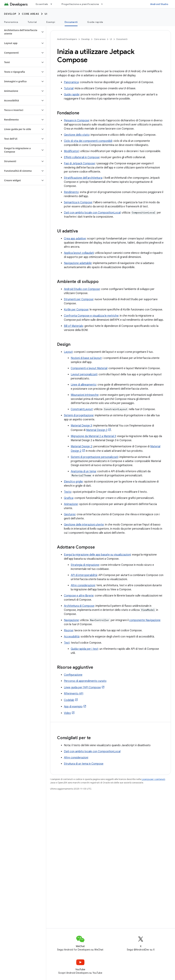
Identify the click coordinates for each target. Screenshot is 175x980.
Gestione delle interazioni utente (84, 525)
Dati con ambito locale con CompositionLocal (92, 213)
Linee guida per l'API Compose (82, 687)
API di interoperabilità (84, 575)
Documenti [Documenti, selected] (71, 22)
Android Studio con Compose (82, 289)
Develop (10, 14)
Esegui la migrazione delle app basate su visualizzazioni (97, 555)
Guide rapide (95, 22)
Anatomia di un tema (83, 471)
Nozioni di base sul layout (86, 358)
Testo (68, 492)
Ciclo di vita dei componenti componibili (88, 141)
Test (67, 643)
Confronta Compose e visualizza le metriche (91, 316)
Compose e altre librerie (79, 596)
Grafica (69, 498)
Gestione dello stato (77, 135)
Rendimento (71, 192)
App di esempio (73, 707)
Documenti (122, 39)
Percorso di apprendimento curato (85, 681)
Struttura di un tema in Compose (84, 764)
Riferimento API (74, 694)
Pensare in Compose (76, 120)
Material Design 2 (81, 446)
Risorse (69, 630)
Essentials (42, 4)
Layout (68, 352)
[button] (20, 32)
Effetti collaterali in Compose (82, 157)
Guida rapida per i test (84, 649)
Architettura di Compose (79, 606)
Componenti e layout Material (89, 368)
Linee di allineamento (83, 385)
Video (67, 713)
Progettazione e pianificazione (80, 4)
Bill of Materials (73, 326)
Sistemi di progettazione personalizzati (94, 457)
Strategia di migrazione (85, 565)
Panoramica (11, 22)
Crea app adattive (75, 239)
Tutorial (32, 22)
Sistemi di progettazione (79, 415)
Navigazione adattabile (78, 263)
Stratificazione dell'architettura (83, 178)
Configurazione (73, 675)
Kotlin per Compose (76, 310)
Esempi (51, 22)
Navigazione (71, 620)
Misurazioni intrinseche (85, 395)
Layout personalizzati (84, 374)
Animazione (71, 504)
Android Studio (159, 4)
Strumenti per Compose (79, 299)
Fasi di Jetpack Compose (79, 164)
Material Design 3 (81, 426)
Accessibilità (72, 637)
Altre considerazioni (83, 585)
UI (46, 14)
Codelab (69, 700)
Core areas (31, 14)
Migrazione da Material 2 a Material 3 (93, 436)
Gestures (70, 514)
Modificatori (71, 151)
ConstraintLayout (82, 409)
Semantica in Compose (78, 202)
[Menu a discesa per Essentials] (53, 4)
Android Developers (67, 39)
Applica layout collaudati (79, 253)
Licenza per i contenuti (153, 779)
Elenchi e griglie (73, 482)
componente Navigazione (145, 620)
